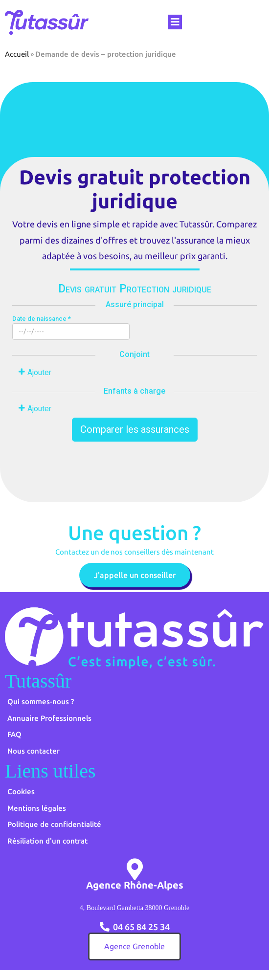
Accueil (17, 54)
